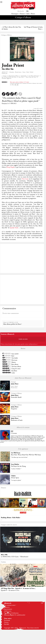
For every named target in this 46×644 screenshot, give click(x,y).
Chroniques (15, 14)
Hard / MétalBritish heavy (14, 387)
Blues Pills (4, 555)
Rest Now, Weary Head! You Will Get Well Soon (26, 455)
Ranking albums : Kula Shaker (11, 518)
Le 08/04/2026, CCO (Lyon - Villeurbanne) (15, 557)
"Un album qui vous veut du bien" (19, 457)
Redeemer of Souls (17, 420)
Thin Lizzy (25, 179)
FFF (12, 431)
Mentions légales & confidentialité (15, 615)
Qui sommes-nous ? (10, 605)
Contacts (7, 607)
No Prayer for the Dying (18, 466)
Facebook (7, 620)
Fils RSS (7, 624)
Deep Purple (11, 167)
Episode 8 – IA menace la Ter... (11, 590)
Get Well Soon (16, 453)
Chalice (13, 476)
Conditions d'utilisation (11, 613)
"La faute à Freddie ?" (16, 469)
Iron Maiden (15, 464)
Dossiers (22, 14)
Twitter (6, 622)
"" (23, 439)
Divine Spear (15, 478)
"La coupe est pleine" (16, 480)
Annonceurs (8, 611)
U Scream (14, 433)
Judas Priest (13, 65)
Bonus (33, 14)
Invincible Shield (16, 397)
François (4, 104)
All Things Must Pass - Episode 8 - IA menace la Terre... (18, 588)
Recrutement (8, 609)
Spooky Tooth (14, 228)
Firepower (14, 409)
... (2, 520)
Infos (28, 14)
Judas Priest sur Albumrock (23, 378)
